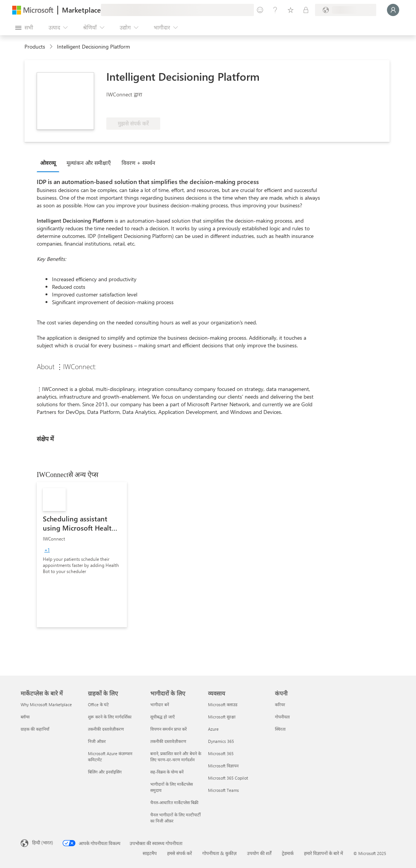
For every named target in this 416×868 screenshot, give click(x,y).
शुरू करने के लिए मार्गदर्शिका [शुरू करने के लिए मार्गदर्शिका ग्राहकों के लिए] (110, 717)
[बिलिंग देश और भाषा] (346, 10)
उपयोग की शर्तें (259, 853)
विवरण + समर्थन (138, 163)
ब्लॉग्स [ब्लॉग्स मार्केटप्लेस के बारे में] (25, 717)
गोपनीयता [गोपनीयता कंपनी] (282, 717)
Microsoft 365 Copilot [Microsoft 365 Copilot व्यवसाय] (228, 778)
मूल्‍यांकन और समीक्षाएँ (89, 163)
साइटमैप (150, 853)
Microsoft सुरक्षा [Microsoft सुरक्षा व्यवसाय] (222, 717)
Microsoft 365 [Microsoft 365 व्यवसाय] (221, 753)
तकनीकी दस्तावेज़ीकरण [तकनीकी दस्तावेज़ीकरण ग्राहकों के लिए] (106, 729)
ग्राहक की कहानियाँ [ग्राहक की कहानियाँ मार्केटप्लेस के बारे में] (35, 729)
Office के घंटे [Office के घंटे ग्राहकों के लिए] (98, 704)
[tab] (50, 163)
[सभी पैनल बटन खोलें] (24, 28)
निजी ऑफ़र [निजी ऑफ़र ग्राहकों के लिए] (97, 741)
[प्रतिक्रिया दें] (260, 10)
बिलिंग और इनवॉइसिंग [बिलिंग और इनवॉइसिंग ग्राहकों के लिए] (105, 772)
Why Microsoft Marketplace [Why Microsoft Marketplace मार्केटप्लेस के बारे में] (46, 704)
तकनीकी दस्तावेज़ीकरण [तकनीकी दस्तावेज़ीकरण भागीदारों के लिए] (168, 741)
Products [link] (35, 46)
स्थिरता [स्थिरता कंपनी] (280, 729)
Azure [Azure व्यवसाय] (213, 729)
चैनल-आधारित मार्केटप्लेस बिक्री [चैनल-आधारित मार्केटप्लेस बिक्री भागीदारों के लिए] (174, 802)
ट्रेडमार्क (288, 853)
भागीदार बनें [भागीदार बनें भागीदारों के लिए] (160, 704)
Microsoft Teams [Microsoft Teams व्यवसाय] (223, 790)
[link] (82, 555)
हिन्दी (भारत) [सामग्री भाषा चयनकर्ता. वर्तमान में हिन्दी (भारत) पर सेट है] (43, 842)
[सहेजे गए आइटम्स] (291, 10)
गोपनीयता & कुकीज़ (219, 853)
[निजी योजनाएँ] (306, 10)
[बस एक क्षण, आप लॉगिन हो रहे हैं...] (393, 10)
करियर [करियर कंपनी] (280, 704)
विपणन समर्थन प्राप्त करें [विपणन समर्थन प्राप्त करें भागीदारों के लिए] (169, 729)
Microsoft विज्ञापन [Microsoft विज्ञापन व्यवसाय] (223, 766)
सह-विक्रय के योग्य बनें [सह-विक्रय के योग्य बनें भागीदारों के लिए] (167, 772)
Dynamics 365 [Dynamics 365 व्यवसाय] (221, 741)
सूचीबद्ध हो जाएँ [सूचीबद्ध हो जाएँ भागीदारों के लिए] (162, 717)
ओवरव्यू (48, 163)
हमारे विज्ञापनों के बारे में (323, 853)
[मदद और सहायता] (275, 10)
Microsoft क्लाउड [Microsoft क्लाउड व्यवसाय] (223, 704)
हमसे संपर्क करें (180, 853)
